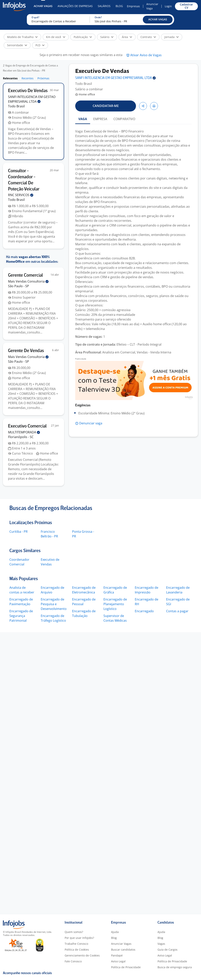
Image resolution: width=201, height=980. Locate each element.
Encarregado (144, 611)
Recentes (28, 78)
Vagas (161, 944)
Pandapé (117, 955)
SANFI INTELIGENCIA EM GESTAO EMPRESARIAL (115, 78)
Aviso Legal (118, 961)
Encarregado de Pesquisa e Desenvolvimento (54, 604)
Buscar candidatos (123, 950)
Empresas (133, 6)
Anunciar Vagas (121, 944)
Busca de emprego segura (175, 967)
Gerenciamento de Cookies (82, 955)
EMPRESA (100, 119)
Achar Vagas (43, 6)
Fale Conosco (73, 961)
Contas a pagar (177, 611)
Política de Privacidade (126, 967)
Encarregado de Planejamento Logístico (115, 604)
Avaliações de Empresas (75, 6)
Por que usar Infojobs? (79, 938)
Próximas (43, 78)
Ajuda (115, 932)
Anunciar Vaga (152, 6)
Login (168, 6)
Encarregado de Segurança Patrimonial (21, 616)
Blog (119, 6)
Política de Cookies (77, 950)
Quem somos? (74, 932)
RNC (21, 195)
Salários (104, 6)
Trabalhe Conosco (76, 944)
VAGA (83, 119)
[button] (158, 20)
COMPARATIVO (124, 119)
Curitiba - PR (19, 532)
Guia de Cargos (167, 950)
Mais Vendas (28, 281)
